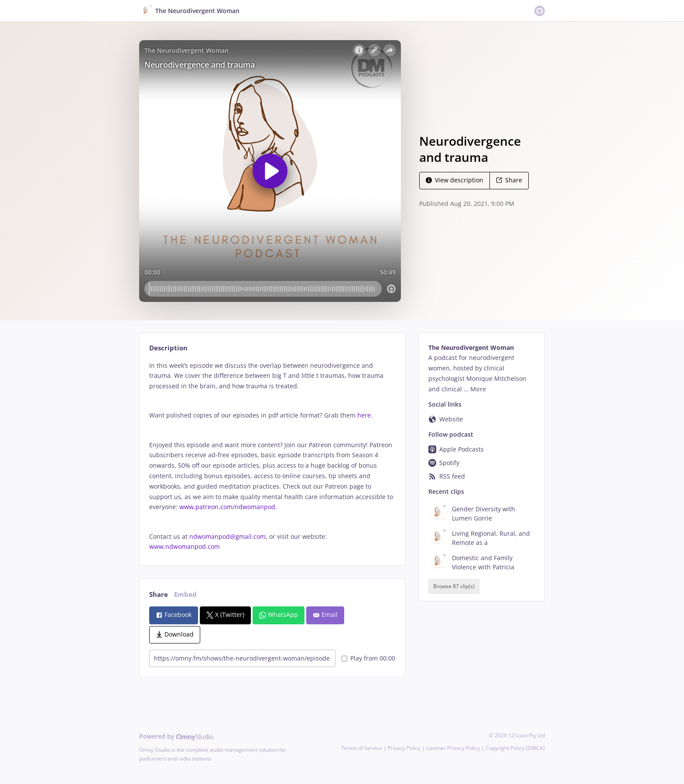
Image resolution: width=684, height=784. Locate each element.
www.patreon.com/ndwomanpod (227, 507)
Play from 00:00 (368, 658)
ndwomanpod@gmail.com (227, 536)
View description (455, 180)
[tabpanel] (272, 456)
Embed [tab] (185, 594)
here (364, 415)
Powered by (176, 736)
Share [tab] (159, 594)
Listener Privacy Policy (453, 748)
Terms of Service (362, 748)
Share (509, 180)
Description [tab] (168, 348)
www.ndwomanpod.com (185, 546)
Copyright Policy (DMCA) (515, 748)
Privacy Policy (404, 748)
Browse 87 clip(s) (454, 587)
